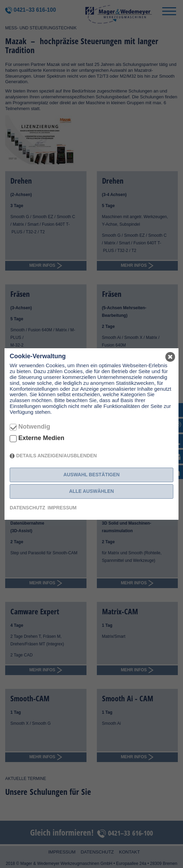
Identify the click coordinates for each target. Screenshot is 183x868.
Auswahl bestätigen (91, 475)
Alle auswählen (91, 491)
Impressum (62, 508)
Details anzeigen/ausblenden (57, 456)
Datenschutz (28, 508)
